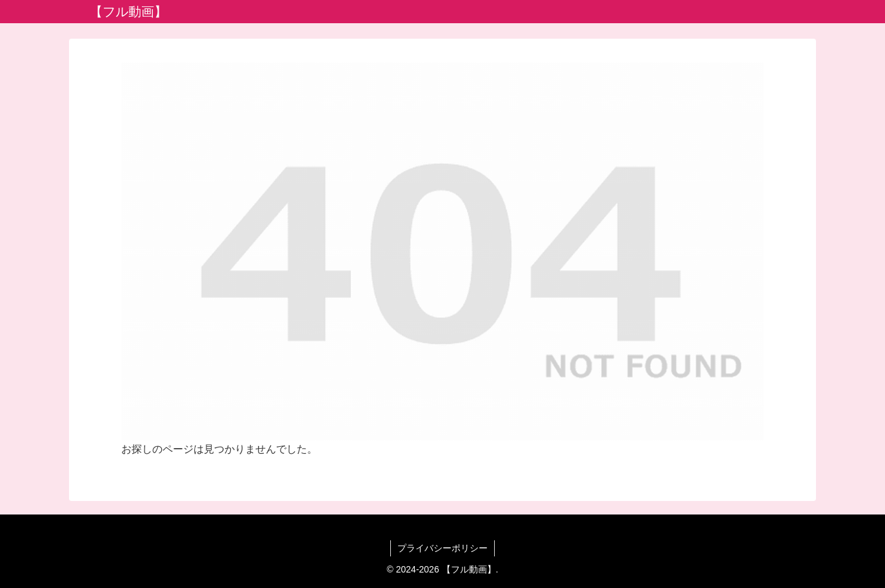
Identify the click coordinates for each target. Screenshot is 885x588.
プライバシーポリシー (442, 548)
